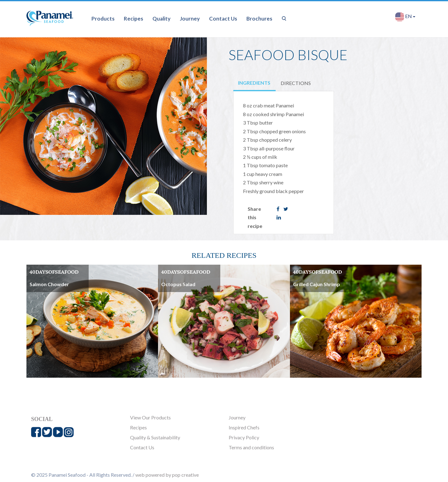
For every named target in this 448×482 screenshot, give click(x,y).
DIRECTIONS (296, 83)
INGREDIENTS (254, 83)
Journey (190, 19)
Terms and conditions (251, 447)
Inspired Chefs (244, 427)
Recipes (133, 19)
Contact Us (223, 19)
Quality (161, 19)
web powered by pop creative (167, 475)
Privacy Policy (244, 437)
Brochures (259, 19)
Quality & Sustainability (155, 437)
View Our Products (150, 417)
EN (405, 17)
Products (103, 19)
